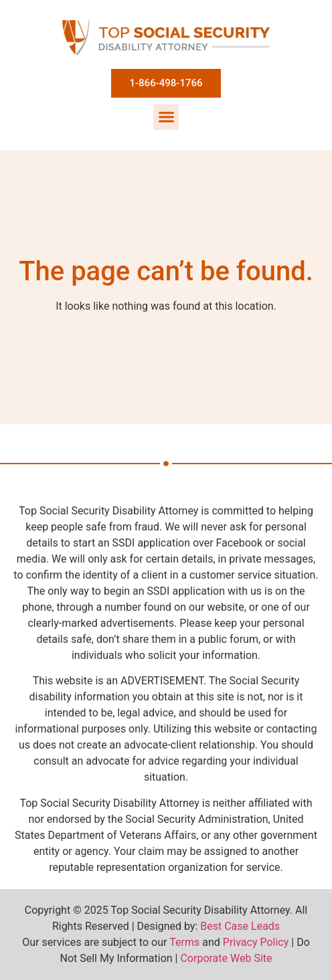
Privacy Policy (256, 942)
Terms (184, 942)
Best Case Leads (240, 926)
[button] (166, 117)
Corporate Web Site (226, 958)
